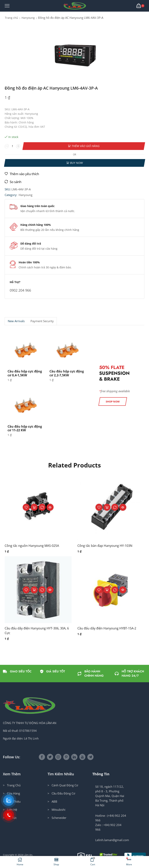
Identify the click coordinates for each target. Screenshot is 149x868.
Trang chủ (11, 18)
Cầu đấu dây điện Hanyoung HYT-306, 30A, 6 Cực (37, 631)
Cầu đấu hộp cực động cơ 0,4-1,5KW (25, 373)
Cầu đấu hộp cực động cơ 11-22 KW (25, 428)
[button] (113, 401)
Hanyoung (28, 18)
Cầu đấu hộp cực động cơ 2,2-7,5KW (67, 373)
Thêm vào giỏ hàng (85, 146)
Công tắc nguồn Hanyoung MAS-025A (32, 546)
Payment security (42, 321)
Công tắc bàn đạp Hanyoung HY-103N (105, 546)
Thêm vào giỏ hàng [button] (34, 507)
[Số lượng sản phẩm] (13, 146)
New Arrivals (16, 321)
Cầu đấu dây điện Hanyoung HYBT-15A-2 (107, 628)
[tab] (16, 321)
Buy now (76, 163)
